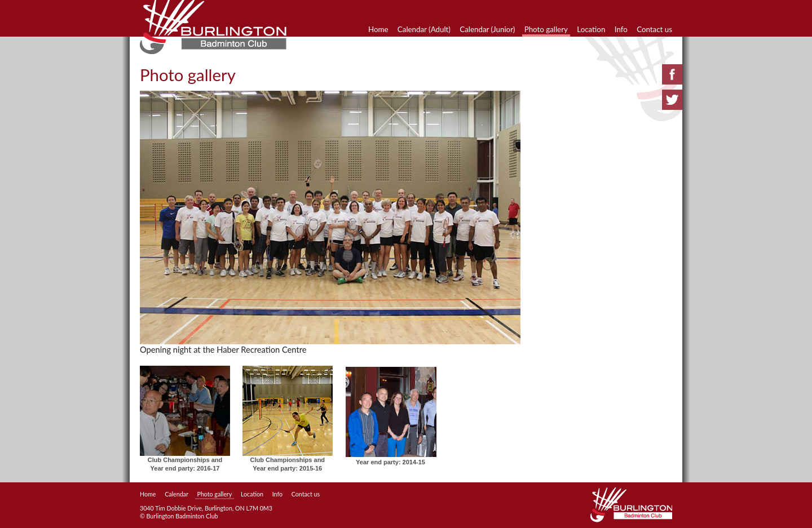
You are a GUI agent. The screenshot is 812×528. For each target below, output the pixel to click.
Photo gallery (546, 29)
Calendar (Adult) (424, 29)
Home (378, 29)
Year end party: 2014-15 (390, 462)
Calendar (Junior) (487, 29)
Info (621, 29)
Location (591, 29)
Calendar (176, 494)
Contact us (654, 29)
